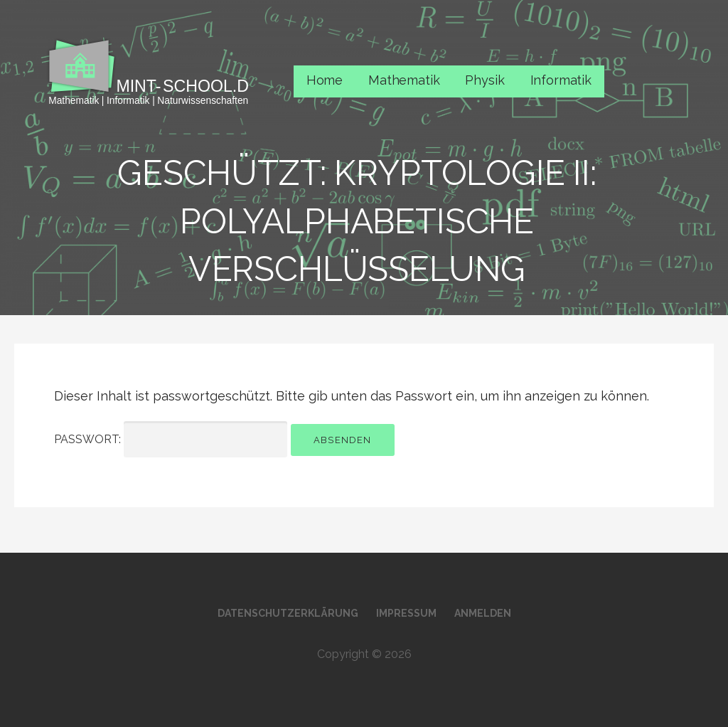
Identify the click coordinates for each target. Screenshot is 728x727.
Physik (485, 80)
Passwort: (171, 439)
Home (325, 80)
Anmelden (483, 613)
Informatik (561, 80)
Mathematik (404, 80)
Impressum (406, 613)
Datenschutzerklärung (288, 613)
